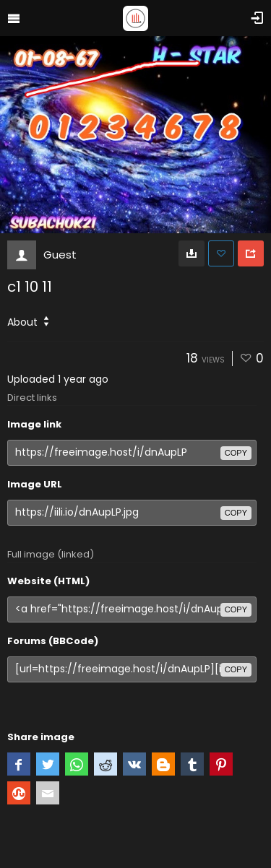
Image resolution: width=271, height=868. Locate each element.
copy (236, 453)
